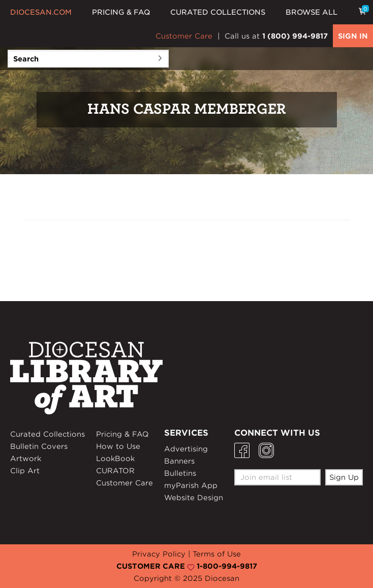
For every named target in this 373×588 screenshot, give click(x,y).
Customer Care (184, 36)
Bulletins (180, 473)
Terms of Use (217, 554)
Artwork (26, 459)
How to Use (118, 446)
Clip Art (25, 471)
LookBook (115, 459)
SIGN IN (353, 36)
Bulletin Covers (39, 446)
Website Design (194, 498)
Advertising (186, 449)
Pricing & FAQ (122, 434)
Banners (179, 461)
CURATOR (115, 471)
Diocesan (222, 578)
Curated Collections (48, 434)
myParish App (191, 485)
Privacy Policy (159, 554)
